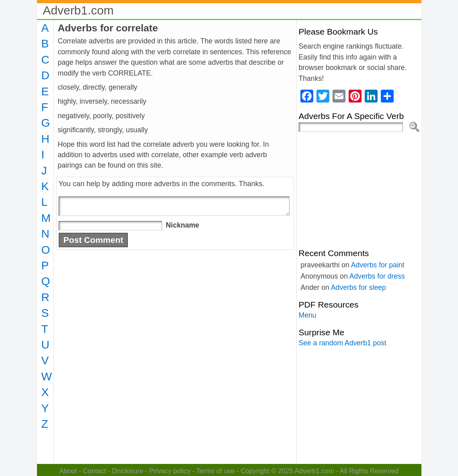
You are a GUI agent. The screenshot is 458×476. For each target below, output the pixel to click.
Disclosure (127, 471)
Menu (308, 315)
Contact (94, 471)
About (68, 471)
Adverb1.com (78, 10)
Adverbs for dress (377, 276)
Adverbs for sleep (358, 287)
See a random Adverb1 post (343, 343)
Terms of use (216, 471)
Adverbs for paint (378, 265)
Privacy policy (170, 471)
